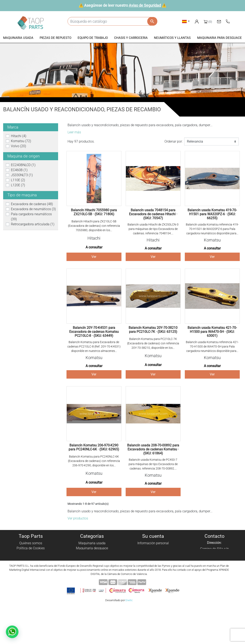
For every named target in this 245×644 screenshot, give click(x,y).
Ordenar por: (173, 141)
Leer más (74, 132)
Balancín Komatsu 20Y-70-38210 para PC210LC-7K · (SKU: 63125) (153, 330)
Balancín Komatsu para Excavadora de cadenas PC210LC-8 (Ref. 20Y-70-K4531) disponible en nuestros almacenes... (94, 346)
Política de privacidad (31, 553)
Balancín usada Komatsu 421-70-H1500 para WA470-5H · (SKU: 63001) (212, 332)
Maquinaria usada (92, 543)
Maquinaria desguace (92, 548)
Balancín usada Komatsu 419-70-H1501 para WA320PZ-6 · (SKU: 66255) (212, 214)
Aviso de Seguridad (145, 5)
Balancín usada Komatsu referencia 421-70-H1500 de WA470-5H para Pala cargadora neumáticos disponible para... (212, 346)
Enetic (129, 637)
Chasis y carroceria (92, 563)
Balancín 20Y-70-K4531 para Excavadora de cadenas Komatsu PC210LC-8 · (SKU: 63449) (94, 332)
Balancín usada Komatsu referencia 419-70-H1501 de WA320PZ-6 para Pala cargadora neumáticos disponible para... (212, 229)
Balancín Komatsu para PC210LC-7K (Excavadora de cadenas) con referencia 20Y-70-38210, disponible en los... (153, 343)
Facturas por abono (153, 553)
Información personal (153, 543)
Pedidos (153, 548)
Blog (31, 578)
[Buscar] (112, 21)
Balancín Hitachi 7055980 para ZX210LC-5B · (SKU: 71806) (94, 212)
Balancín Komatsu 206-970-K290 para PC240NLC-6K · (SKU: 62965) (94, 447)
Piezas (92, 553)
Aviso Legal (31, 558)
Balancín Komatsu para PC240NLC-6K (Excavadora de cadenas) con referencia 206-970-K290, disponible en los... (94, 461)
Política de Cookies (31, 548)
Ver (94, 257)
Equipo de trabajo (92, 558)
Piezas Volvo (92, 578)
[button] (18, 38)
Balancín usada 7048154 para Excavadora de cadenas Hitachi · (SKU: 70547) (153, 214)
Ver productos (78, 518)
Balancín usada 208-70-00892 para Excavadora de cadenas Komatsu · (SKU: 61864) (153, 449)
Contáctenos (31, 573)
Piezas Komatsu (92, 573)
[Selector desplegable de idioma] (186, 21)
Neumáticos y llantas (92, 568)
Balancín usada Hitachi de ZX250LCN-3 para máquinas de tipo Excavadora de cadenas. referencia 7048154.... (153, 229)
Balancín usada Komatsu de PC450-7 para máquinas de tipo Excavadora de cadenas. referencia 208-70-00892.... (153, 464)
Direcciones (153, 558)
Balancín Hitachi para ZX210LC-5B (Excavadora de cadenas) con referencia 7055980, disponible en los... (94, 226)
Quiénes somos (31, 543)
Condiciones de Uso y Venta (31, 563)
